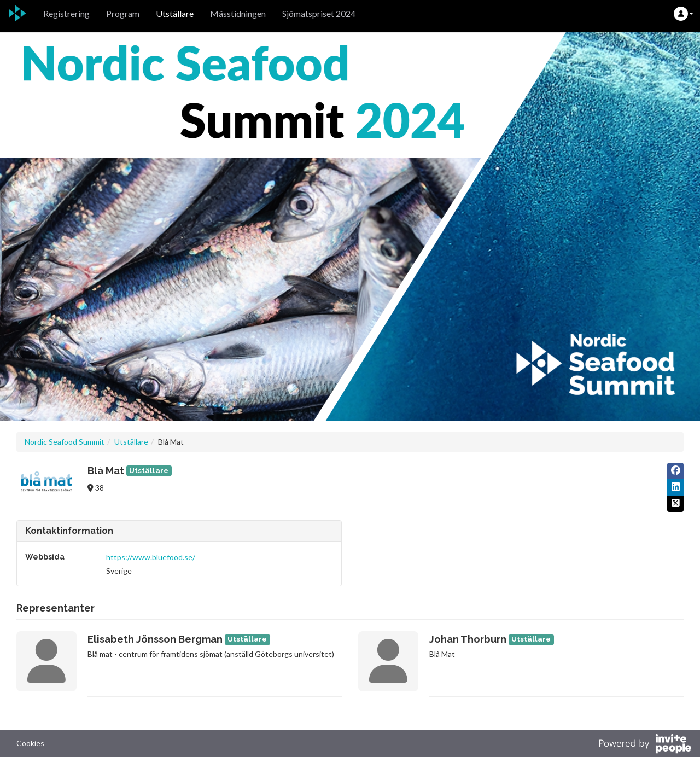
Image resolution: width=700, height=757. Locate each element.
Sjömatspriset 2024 (319, 13)
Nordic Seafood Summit (65, 442)
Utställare (175, 13)
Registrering (66, 13)
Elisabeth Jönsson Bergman (155, 639)
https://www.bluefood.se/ (151, 557)
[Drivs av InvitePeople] (645, 745)
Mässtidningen (238, 13)
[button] (684, 14)
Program (123, 13)
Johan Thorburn (468, 639)
